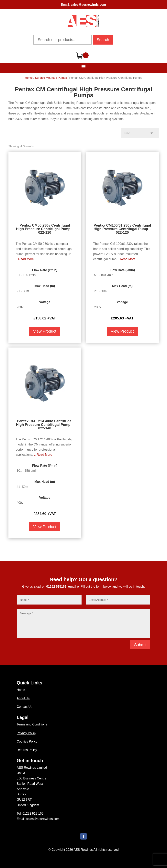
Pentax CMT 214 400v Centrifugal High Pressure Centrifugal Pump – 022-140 (45, 425)
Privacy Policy (27, 733)
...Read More (25, 259)
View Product (45, 331)
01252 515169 (56, 587)
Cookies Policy (27, 741)
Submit (140, 645)
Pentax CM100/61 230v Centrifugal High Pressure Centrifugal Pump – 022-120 (122, 229)
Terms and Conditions (32, 724)
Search (103, 40)
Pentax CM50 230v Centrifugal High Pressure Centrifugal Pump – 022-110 (45, 229)
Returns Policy (27, 750)
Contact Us (24, 707)
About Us (23, 698)
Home (29, 78)
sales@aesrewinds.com (88, 5)
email (72, 587)
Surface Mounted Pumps (51, 78)
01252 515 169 (33, 814)
